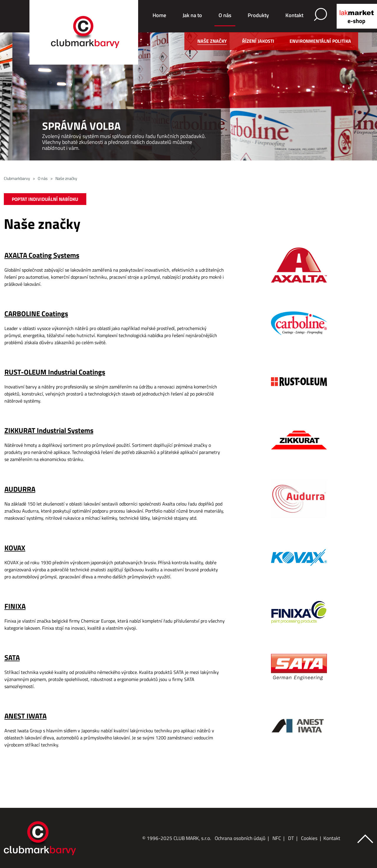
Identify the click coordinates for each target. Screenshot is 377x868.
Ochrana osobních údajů (240, 838)
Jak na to (192, 15)
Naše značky (212, 41)
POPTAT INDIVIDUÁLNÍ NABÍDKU (45, 199)
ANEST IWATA (25, 716)
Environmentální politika (320, 41)
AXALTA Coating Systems (42, 255)
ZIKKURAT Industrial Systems (49, 430)
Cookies (309, 838)
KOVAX (15, 548)
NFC (277, 838)
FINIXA (15, 606)
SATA (12, 657)
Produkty (258, 15)
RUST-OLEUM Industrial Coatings (55, 372)
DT (291, 838)
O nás (225, 15)
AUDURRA (20, 489)
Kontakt (294, 15)
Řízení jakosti (258, 41)
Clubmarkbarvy (17, 178)
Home (159, 15)
